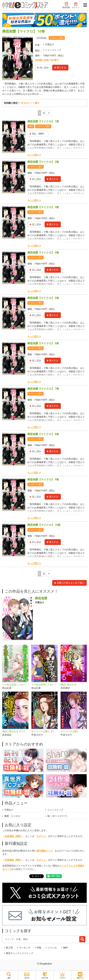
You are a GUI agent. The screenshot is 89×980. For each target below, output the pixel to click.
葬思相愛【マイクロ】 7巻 (43, 389)
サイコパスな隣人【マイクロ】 (44, 731)
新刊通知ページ (45, 851)
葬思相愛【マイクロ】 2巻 (43, 162)
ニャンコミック (53, 50)
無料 (65, 948)
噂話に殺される (69, 685)
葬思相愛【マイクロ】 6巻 (43, 343)
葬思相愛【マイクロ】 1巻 (43, 121)
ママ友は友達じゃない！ (44, 685)
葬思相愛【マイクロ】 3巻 (43, 207)
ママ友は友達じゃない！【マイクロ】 (15, 685)
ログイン (76, 5)
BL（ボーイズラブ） (58, 816)
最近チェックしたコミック (20, 953)
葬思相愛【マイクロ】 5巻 (43, 298)
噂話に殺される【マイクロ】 (15, 731)
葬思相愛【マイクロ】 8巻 (43, 434)
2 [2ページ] (44, 113)
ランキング (25, 948)
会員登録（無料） (14, 836)
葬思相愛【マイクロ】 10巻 (44, 525)
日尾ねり (50, 44)
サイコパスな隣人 (70, 731)
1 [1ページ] (40, 113)
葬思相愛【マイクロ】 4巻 (43, 253)
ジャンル (52, 948)
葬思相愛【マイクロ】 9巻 (43, 479)
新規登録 (66, 5)
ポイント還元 (58, 38)
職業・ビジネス (12, 816)
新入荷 (9, 948)
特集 (39, 948)
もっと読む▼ (34, 155)
